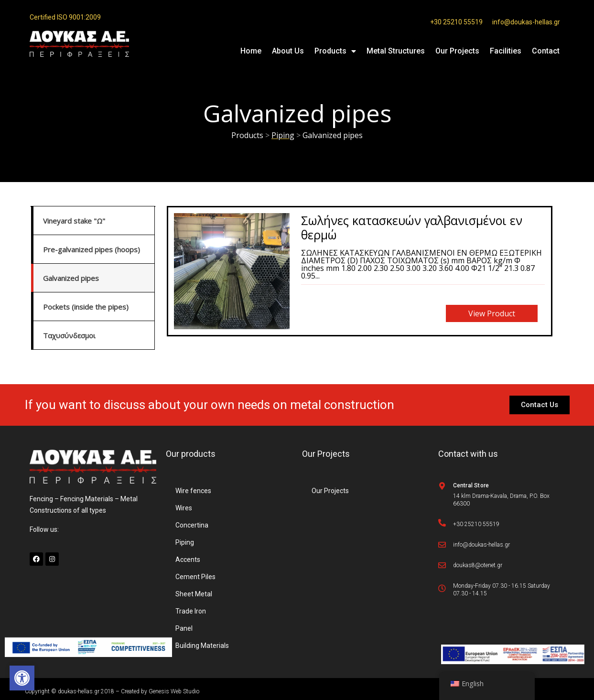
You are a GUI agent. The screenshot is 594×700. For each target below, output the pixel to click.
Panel (184, 628)
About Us (288, 51)
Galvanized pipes (71, 278)
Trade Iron (191, 611)
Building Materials (202, 646)
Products (335, 51)
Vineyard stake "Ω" (74, 221)
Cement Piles (195, 577)
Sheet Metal (194, 594)
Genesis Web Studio (174, 691)
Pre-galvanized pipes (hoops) (92, 249)
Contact (546, 51)
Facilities (506, 51)
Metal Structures (396, 51)
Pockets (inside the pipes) (86, 307)
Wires (184, 508)
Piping (185, 542)
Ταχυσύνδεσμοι (69, 335)
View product (492, 313)
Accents (188, 560)
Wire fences (193, 491)
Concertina (192, 525)
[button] (22, 678)
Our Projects (457, 51)
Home (251, 51)
